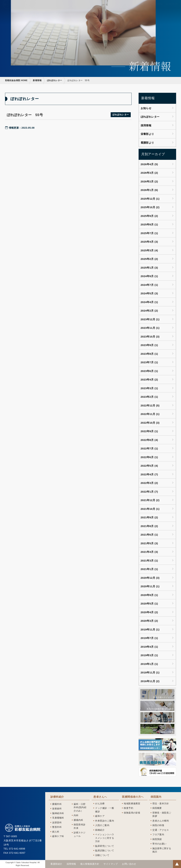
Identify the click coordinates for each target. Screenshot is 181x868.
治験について (102, 855)
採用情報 (146, 125)
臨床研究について (105, 846)
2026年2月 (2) (149, 181)
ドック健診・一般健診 (105, 810)
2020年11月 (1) (150, 586)
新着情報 (37, 80)
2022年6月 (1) (149, 457)
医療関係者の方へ (133, 797)
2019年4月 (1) (149, 647)
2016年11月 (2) (150, 681)
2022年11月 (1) (150, 414)
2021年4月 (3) (149, 552)
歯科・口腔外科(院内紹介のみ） (80, 807)
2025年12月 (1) (150, 199)
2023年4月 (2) (149, 380)
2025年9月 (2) (149, 216)
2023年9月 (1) (149, 345)
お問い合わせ (129, 864)
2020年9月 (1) (149, 595)
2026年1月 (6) (149, 190)
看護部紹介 (56, 864)
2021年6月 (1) (149, 535)
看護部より (147, 143)
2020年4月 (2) (149, 612)
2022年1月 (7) (149, 492)
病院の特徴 (158, 825)
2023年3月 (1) (149, 388)
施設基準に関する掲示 (162, 850)
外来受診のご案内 (105, 821)
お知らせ (146, 108)
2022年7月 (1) (149, 448)
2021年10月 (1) (150, 509)
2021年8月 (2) (149, 526)
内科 (76, 815)
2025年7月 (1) (149, 233)
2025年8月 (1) (149, 224)
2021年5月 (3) (149, 543)
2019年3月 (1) (149, 655)
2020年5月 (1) (149, 604)
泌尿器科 (57, 822)
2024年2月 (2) (149, 311)
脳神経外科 (58, 813)
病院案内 (156, 797)
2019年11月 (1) (150, 629)
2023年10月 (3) (150, 337)
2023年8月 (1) (149, 354)
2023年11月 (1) (150, 328)
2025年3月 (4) (149, 250)
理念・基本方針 (161, 804)
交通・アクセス (161, 830)
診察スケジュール (80, 834)
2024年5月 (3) (149, 293)
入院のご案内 (102, 825)
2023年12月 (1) (150, 319)
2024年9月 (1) (149, 276)
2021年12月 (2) (150, 500)
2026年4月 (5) (149, 164)
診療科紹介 (57, 797)
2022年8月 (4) (149, 440)
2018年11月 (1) (150, 672)
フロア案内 (158, 834)
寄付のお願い (159, 844)
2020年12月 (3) (150, 578)
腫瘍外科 (57, 804)
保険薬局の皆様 (132, 813)
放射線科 (57, 809)
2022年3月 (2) (149, 483)
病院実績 (157, 839)
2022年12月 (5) (150, 405)
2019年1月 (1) (149, 664)
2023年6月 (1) (149, 371)
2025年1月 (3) (149, 268)
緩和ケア (100, 816)
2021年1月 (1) (149, 569)
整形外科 (57, 827)
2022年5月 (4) (149, 466)
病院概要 (157, 808)
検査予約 (128, 808)
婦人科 (56, 832)
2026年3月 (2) (149, 173)
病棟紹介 (100, 830)
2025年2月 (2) (149, 259)
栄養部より (147, 134)
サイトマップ (111, 864)
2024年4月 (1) (149, 302)
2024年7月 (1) (149, 285)
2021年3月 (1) (149, 561)
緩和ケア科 (58, 836)
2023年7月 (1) (149, 362)
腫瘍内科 (78, 820)
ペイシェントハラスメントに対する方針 (105, 838)
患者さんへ (100, 797)
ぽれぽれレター (55, 80)
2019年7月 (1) (149, 638)
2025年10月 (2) (150, 207)
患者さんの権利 (161, 821)
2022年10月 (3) (150, 423)
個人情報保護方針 (90, 864)
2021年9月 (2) (149, 517)
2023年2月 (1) (149, 397)
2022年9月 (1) (149, 431)
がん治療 (100, 804)
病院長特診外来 (80, 826)
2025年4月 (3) (149, 242)
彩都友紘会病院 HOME (16, 80)
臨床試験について (105, 851)
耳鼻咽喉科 (58, 818)
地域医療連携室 (132, 804)
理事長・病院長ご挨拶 (162, 814)
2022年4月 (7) (149, 474)
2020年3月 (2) (149, 621)
